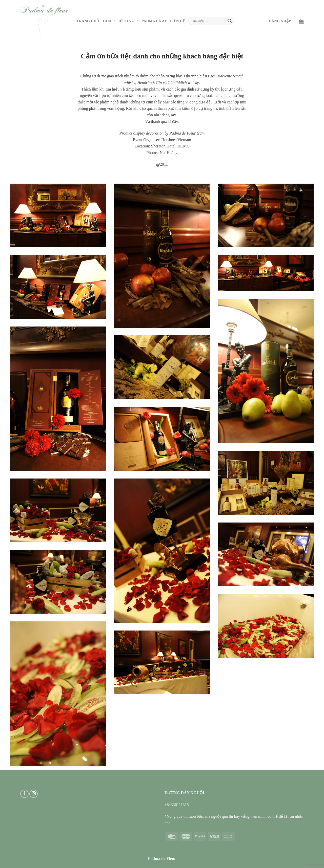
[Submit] (230, 21)
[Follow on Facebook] (24, 794)
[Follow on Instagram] (34, 794)
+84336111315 (177, 805)
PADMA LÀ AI (154, 21)
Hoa (109, 21)
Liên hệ (177, 21)
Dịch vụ (128, 21)
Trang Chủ (88, 21)
